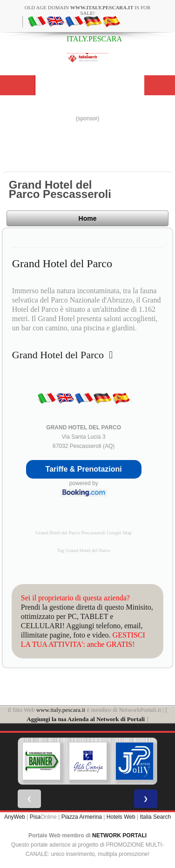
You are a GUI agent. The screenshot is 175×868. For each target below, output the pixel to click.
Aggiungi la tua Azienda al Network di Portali (86, 719)
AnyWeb (15, 817)
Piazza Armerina (82, 817)
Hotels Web (121, 817)
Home (88, 218)
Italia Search (155, 817)
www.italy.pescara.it (61, 710)
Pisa (35, 817)
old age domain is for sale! (88, 10)
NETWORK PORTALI (119, 835)
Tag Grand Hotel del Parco (84, 550)
